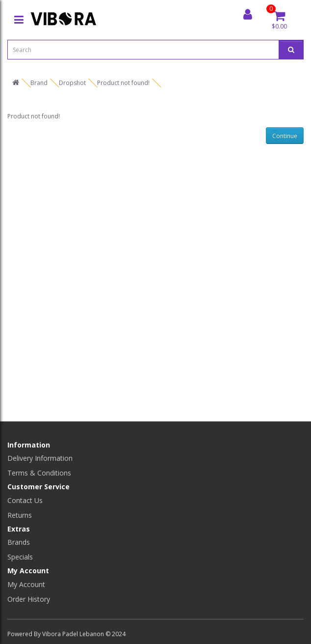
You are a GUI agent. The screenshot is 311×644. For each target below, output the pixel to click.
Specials (20, 557)
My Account (26, 584)
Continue (285, 136)
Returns (20, 515)
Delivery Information (40, 458)
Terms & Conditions (39, 473)
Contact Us (25, 500)
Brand (39, 83)
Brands (19, 542)
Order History (29, 599)
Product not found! (123, 83)
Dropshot (72, 83)
